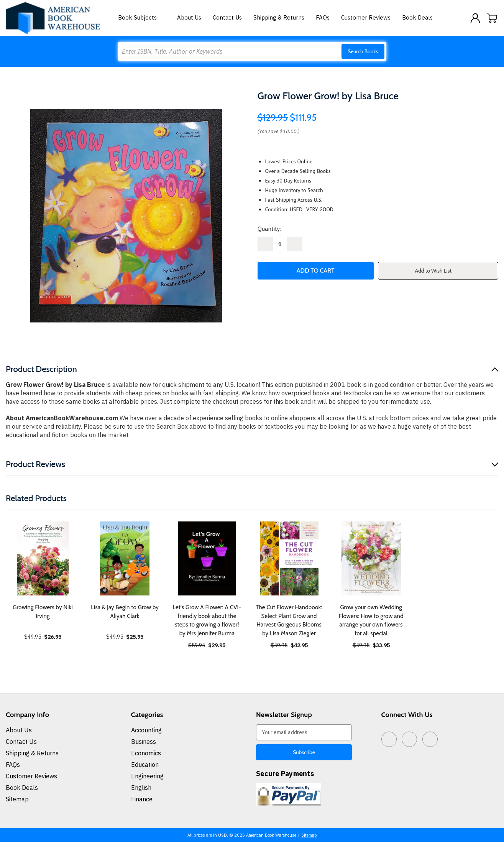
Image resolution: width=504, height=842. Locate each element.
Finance (142, 799)
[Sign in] (475, 18)
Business (144, 742)
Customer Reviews (366, 17)
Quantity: (269, 229)
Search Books (363, 51)
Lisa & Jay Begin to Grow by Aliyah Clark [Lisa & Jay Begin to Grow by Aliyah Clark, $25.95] (125, 612)
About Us (189, 17)
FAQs (323, 17)
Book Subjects (142, 17)
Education (145, 765)
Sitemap (17, 799)
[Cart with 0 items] (493, 18)
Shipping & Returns (279, 17)
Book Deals (417, 17)
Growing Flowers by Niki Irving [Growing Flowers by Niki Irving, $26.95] (43, 612)
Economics (146, 753)
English (141, 788)
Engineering (147, 776)
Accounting (146, 730)
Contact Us (227, 17)
